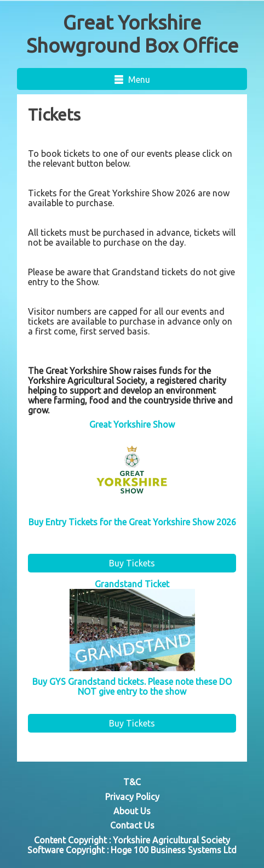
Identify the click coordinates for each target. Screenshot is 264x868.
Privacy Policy (132, 797)
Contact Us (132, 825)
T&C (132, 782)
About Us (132, 811)
